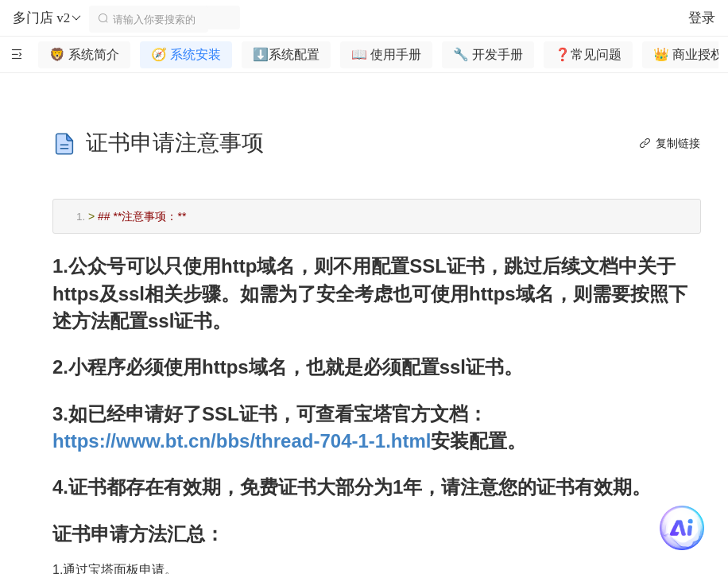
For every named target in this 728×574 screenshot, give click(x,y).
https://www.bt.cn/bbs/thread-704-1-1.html (242, 441)
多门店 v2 (48, 18)
